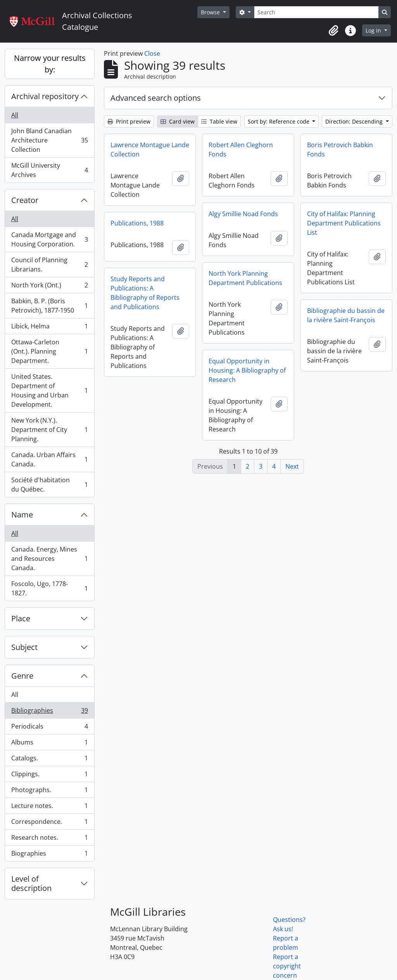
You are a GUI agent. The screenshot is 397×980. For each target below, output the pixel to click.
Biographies (49, 855)
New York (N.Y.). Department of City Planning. (49, 430)
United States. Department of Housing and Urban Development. (49, 390)
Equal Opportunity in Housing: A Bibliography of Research (247, 370)
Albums (49, 744)
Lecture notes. (49, 807)
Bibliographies (49, 712)
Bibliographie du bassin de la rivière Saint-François (346, 315)
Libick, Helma (49, 328)
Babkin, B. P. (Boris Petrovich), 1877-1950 (49, 306)
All (15, 115)
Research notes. (49, 839)
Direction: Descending (355, 121)
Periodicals (49, 728)
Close (152, 53)
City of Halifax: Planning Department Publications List (344, 223)
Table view (219, 121)
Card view (178, 121)
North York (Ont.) (49, 287)
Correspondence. (49, 823)
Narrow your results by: (50, 64)
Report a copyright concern (287, 966)
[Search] (316, 12)
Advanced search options (156, 98)
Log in (374, 30)
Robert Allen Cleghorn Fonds (241, 150)
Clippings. (49, 776)
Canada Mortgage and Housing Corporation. (49, 239)
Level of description (31, 883)
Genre (22, 676)
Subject (24, 647)
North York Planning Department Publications (245, 278)
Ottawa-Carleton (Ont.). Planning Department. (49, 351)
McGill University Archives (49, 170)
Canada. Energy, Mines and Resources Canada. (49, 559)
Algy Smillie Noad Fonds (243, 214)
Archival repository (45, 96)
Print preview (129, 121)
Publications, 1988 (137, 223)
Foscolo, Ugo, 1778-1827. (49, 588)
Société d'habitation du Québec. (49, 485)
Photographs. (49, 792)
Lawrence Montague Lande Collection (150, 150)
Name (22, 515)
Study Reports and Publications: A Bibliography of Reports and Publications (145, 293)
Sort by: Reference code (279, 121)
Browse (211, 12)
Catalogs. (49, 760)
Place (21, 618)
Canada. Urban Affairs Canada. (49, 459)
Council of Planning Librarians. (49, 265)
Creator (25, 200)
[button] (333, 31)
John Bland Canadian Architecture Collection (49, 140)
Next (292, 466)
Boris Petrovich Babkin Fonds (340, 150)
